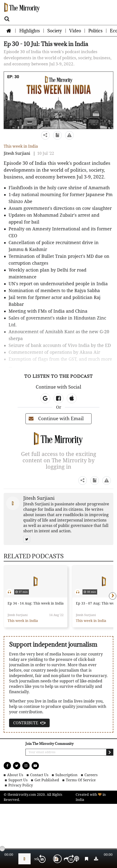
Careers (91, 775)
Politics (95, 31)
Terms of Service (81, 780)
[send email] (110, 752)
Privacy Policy (21, 785)
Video (75, 31)
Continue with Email (56, 419)
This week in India (21, 146)
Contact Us (39, 775)
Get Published (47, 780)
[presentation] (113, 596)
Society (55, 31)
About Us (15, 775)
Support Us (18, 780)
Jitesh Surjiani (17, 153)
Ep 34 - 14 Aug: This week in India (36, 603)
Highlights (30, 31)
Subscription (66, 775)
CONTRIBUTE (29, 723)
